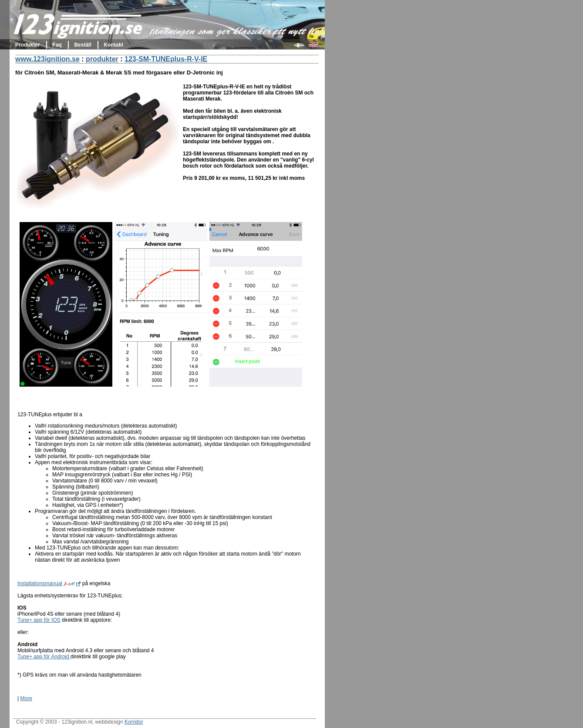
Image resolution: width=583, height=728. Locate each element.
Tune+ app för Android (44, 657)
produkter (102, 59)
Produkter (28, 45)
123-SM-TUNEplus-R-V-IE (166, 59)
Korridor (134, 722)
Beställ (83, 45)
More (26, 698)
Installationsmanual (49, 583)
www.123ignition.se (47, 59)
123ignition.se (78, 28)
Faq (57, 45)
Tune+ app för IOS (39, 620)
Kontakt (113, 45)
